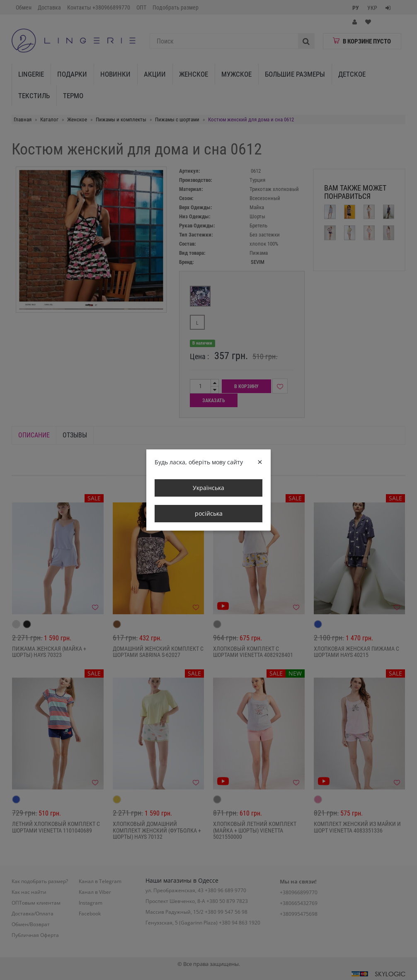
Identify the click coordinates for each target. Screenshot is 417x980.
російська (209, 513)
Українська (208, 488)
